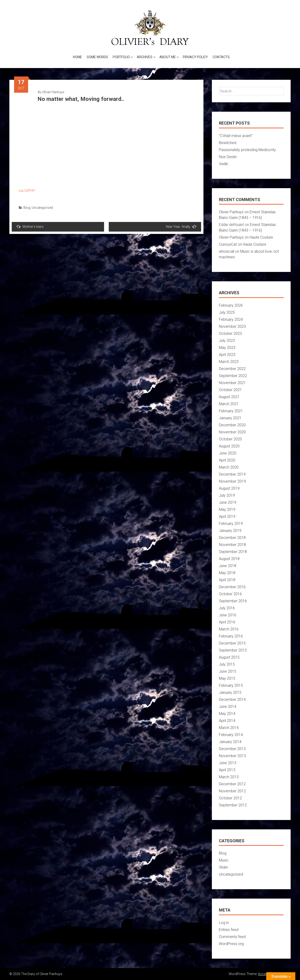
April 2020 (227, 460)
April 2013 (227, 770)
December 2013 (232, 749)
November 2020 (232, 432)
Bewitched (228, 143)
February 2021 (231, 411)
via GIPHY (27, 191)
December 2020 (232, 425)
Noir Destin (228, 157)
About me (168, 57)
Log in (224, 923)
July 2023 (227, 341)
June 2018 (228, 566)
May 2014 (227, 714)
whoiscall (227, 251)
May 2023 (227, 348)
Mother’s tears (30, 227)
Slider (223, 867)
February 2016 (231, 636)
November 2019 (232, 481)
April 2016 (227, 622)
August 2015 (229, 657)
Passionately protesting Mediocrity (247, 150)
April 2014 (227, 721)
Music (224, 860)
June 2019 (228, 502)
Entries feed (229, 930)
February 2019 (231, 524)
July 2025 (227, 312)
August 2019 (229, 488)
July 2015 (227, 664)
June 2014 (228, 707)
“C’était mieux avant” (236, 136)
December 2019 (232, 474)
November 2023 (232, 326)
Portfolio (121, 57)
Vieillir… (225, 164)
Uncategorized (42, 208)
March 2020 (229, 467)
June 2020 (228, 453)
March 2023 (229, 362)
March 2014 (229, 728)
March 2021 (229, 404)
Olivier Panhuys (53, 92)
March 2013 (229, 777)
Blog (27, 208)
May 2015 (227, 678)
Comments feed (232, 937)
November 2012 (232, 791)
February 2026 (231, 305)
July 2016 (227, 608)
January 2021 (230, 418)
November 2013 (232, 756)
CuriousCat (228, 244)
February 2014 (231, 735)
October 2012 (230, 798)
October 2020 (230, 439)
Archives (145, 57)
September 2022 (233, 376)
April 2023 (227, 355)
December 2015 (232, 643)
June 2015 (228, 671)
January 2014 (230, 742)
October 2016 (230, 594)
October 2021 (230, 390)
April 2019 (227, 517)
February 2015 (231, 685)
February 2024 (231, 319)
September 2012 (233, 805)
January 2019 (230, 531)
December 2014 (232, 700)
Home (77, 57)
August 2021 (229, 397)
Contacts (221, 57)
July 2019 (227, 495)
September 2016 (233, 601)
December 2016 (232, 587)
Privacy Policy (195, 57)
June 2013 (228, 763)
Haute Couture (261, 237)
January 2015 (230, 692)
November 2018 (232, 545)
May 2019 (227, 509)
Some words (97, 57)
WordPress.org (231, 944)
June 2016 (228, 615)
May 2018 (227, 573)
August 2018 (229, 559)
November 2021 (232, 383)
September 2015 (233, 650)
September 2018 (233, 552)
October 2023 (230, 334)
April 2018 (227, 580)
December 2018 (232, 538)
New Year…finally (181, 227)
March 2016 (229, 629)
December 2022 (232, 369)
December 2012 (232, 784)
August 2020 (229, 446)
